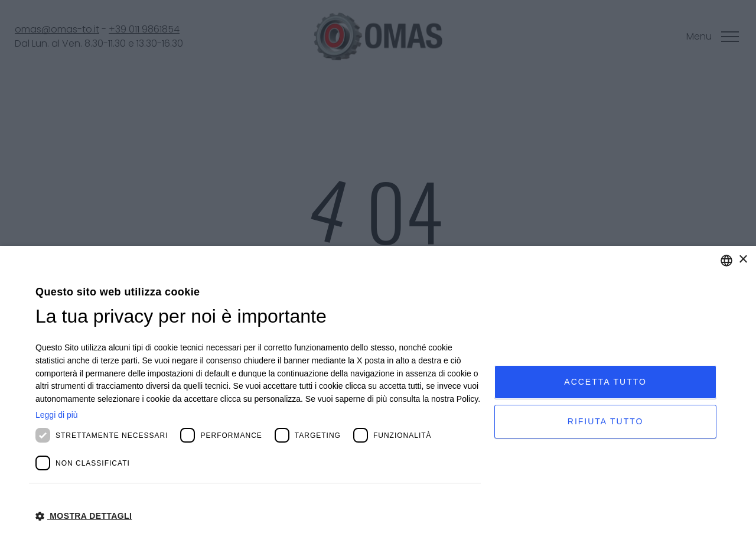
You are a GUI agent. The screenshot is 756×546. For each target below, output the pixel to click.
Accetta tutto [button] (605, 382)
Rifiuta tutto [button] (606, 421)
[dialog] (378, 396)
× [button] (743, 260)
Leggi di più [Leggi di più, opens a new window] (57, 415)
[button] (258, 515)
